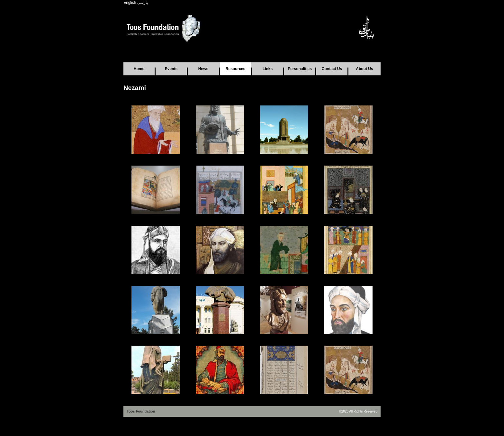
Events (171, 69)
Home (139, 69)
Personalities (300, 69)
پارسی (143, 3)
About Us (364, 69)
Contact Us (332, 69)
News (203, 69)
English (130, 3)
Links (268, 69)
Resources (235, 69)
